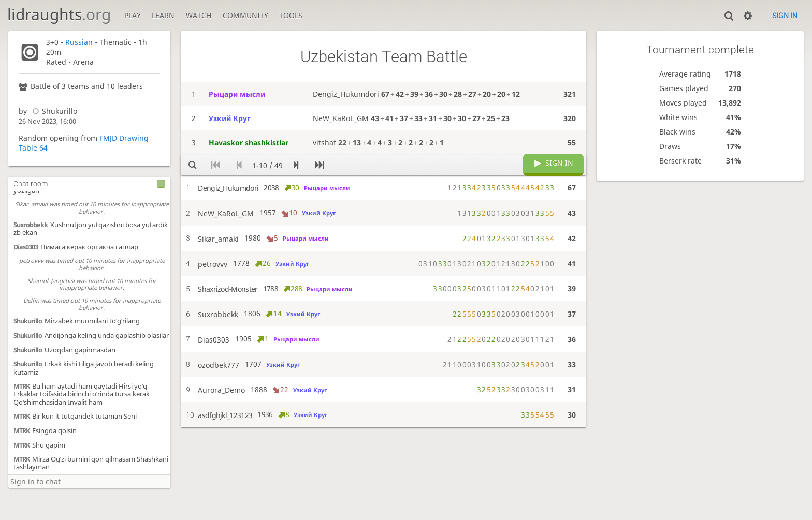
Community (245, 15)
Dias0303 (26, 247)
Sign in (785, 16)
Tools (291, 15)
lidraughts (59, 14)
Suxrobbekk (31, 225)
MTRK (21, 386)
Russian (79, 42)
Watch (199, 15)
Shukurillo (53, 111)
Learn (163, 15)
